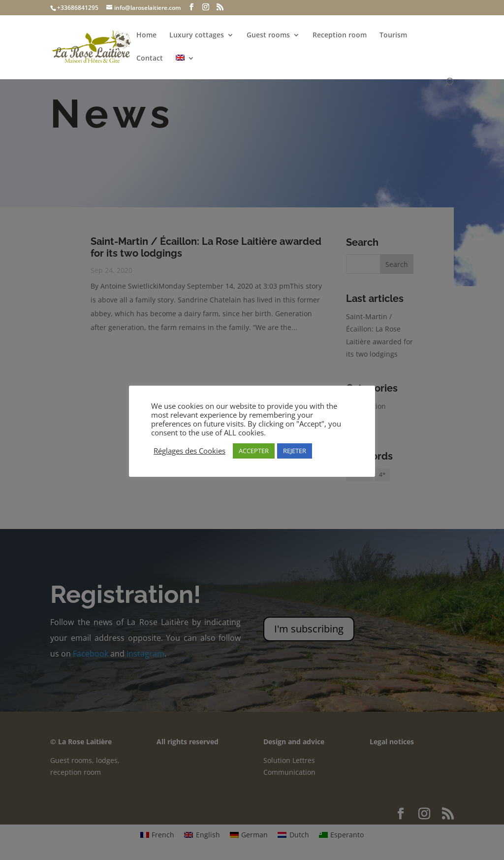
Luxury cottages (197, 35)
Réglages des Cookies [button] (189, 451)
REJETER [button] (295, 451)
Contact (150, 59)
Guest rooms (268, 35)
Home (146, 35)
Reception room (340, 35)
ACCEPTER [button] (254, 451)
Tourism (393, 35)
